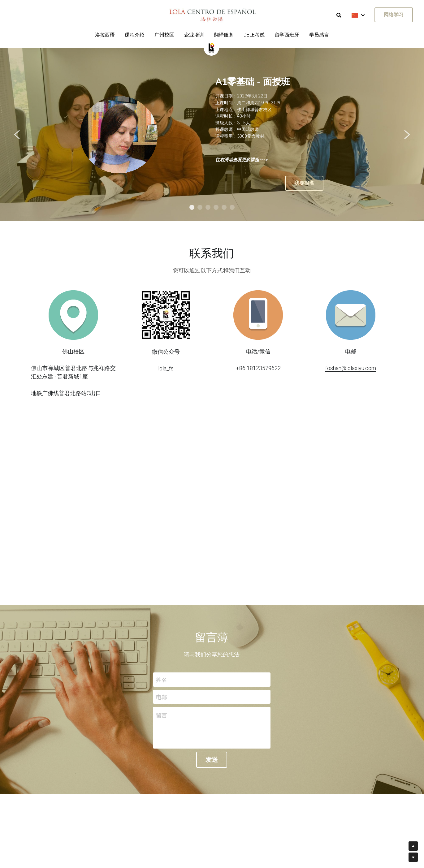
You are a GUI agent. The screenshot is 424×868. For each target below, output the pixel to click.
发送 (212, 760)
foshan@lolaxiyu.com (351, 368)
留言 (162, 715)
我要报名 (304, 183)
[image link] (211, 48)
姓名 (162, 679)
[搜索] (339, 15)
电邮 (162, 697)
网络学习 (394, 15)
